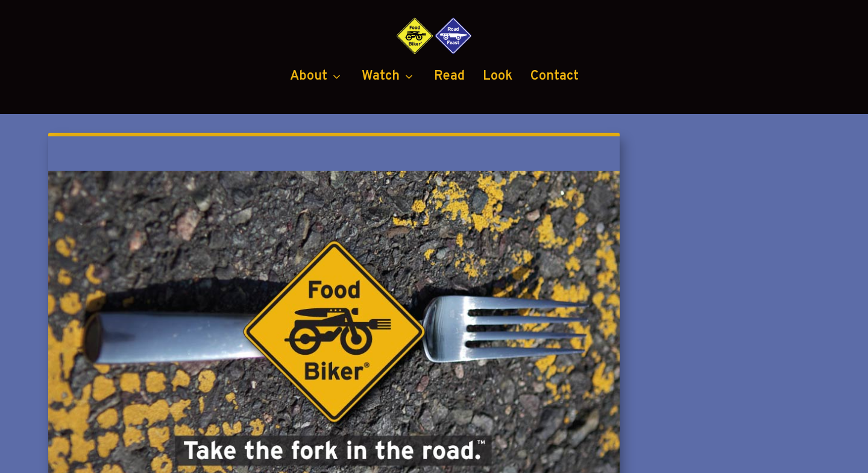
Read (449, 127)
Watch (381, 127)
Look (498, 127)
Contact (555, 127)
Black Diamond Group (518, 457)
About (309, 127)
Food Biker (165, 457)
